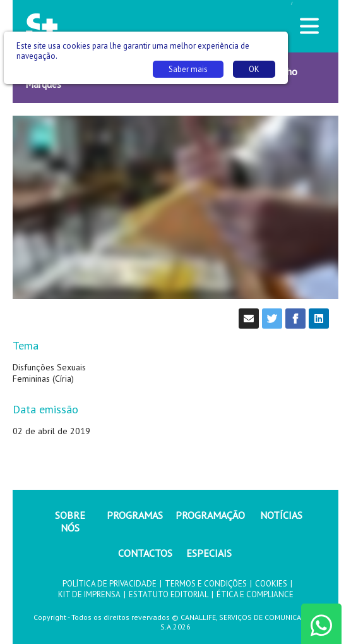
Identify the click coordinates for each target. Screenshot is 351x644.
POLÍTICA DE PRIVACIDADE (110, 584)
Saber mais (188, 69)
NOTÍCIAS (281, 515)
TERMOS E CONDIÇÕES (206, 584)
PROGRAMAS (135, 515)
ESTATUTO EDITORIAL (169, 594)
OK (254, 69)
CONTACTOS (145, 553)
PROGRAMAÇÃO (210, 515)
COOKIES (271, 584)
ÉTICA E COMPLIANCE (255, 594)
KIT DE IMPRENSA (89, 594)
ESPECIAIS (209, 553)
